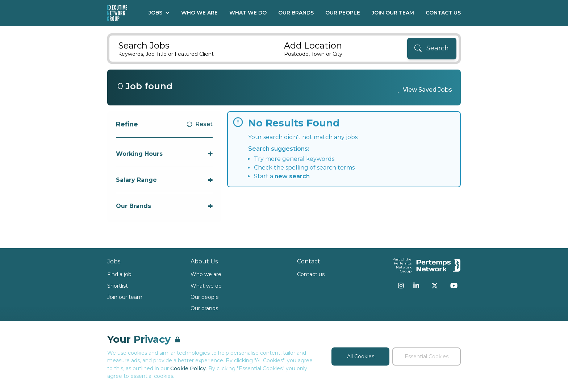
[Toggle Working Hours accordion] (164, 154)
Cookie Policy (188, 368)
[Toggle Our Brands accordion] (164, 206)
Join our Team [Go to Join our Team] (393, 13)
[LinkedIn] (416, 285)
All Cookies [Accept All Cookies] (361, 356)
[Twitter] (435, 285)
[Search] (432, 49)
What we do (206, 286)
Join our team (125, 297)
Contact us (311, 274)
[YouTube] (454, 285)
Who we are (206, 274)
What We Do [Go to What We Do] (248, 13)
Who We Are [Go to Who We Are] (199, 13)
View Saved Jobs (427, 90)
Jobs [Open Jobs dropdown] (159, 13)
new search (292, 176)
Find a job (119, 274)
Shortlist (118, 286)
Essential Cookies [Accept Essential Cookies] (427, 356)
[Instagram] (401, 285)
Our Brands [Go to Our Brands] (296, 13)
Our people (205, 297)
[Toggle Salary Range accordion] (164, 180)
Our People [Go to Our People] (343, 13)
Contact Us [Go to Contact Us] (443, 13)
